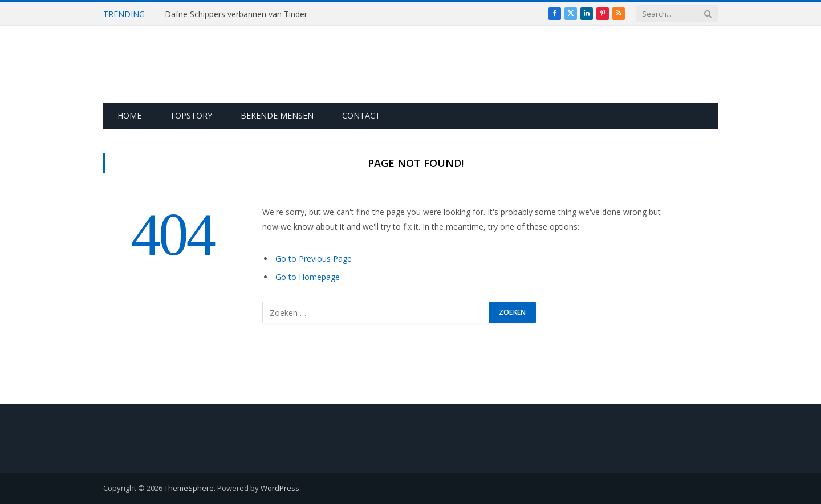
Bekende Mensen (277, 115)
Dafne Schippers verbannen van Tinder (236, 14)
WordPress (280, 488)
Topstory (191, 115)
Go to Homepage (308, 277)
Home (129, 115)
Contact (361, 115)
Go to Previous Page (314, 259)
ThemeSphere (189, 488)
